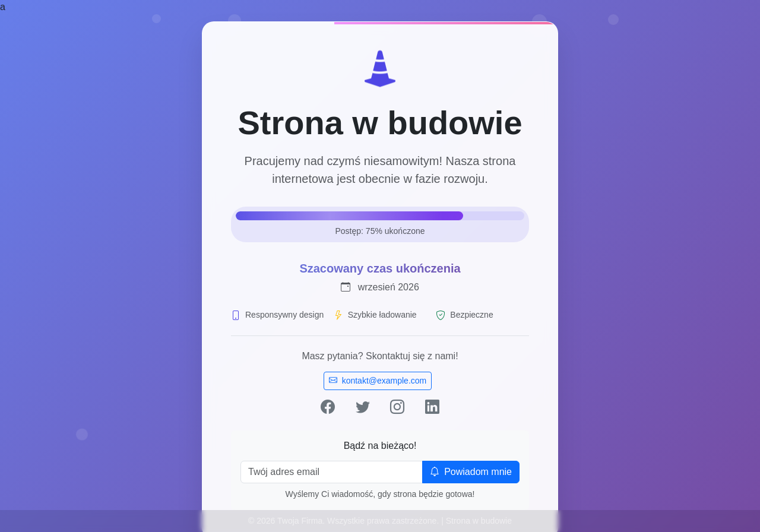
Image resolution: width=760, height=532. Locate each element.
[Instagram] (397, 407)
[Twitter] (363, 407)
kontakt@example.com (378, 381)
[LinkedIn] (432, 407)
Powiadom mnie (471, 472)
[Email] (332, 472)
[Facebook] (328, 407)
